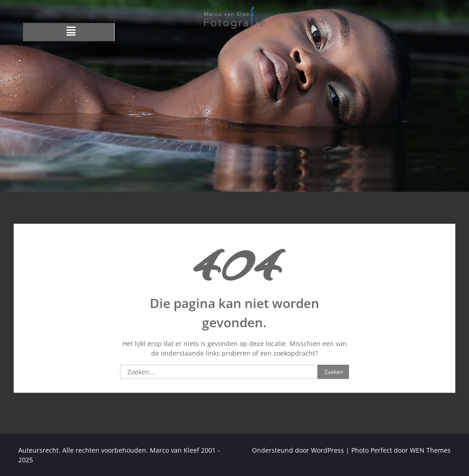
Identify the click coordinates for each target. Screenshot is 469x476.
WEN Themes (430, 450)
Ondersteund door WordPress (298, 450)
